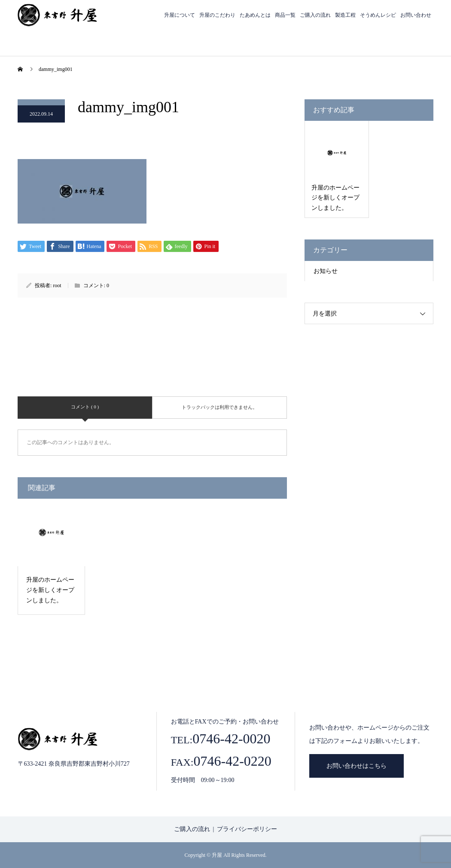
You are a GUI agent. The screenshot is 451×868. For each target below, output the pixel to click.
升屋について (180, 15)
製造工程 (345, 15)
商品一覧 (285, 15)
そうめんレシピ (378, 15)
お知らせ (326, 271)
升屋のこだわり (217, 15)
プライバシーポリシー (247, 829)
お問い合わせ (416, 15)
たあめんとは (255, 15)
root (57, 285)
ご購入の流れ (315, 15)
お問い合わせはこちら (357, 766)
